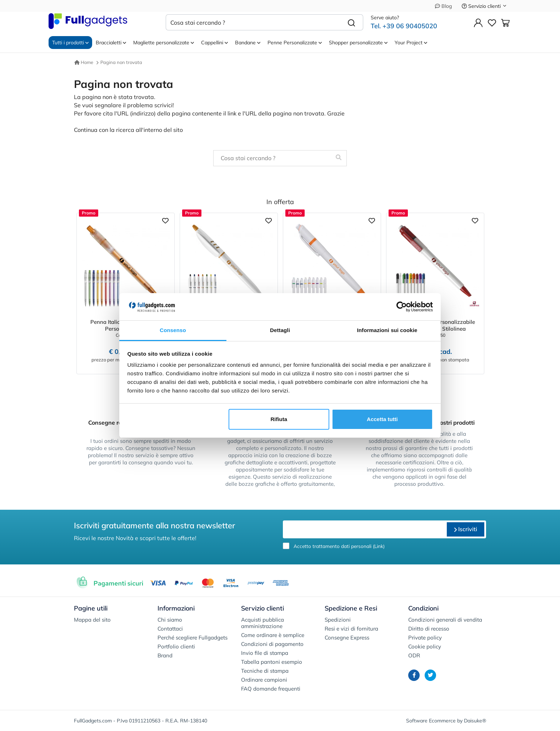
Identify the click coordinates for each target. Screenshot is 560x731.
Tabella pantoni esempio (272, 662)
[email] (364, 529)
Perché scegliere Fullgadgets (192, 638)
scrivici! (164, 105)
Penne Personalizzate (295, 43)
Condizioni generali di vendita (445, 620)
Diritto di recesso (429, 629)
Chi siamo (170, 620)
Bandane (248, 43)
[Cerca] (352, 22)
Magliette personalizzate (164, 43)
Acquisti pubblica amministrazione (262, 623)
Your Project (411, 43)
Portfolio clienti (176, 646)
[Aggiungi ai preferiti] (165, 220)
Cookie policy (425, 646)
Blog (443, 6)
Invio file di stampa (265, 653)
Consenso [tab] (173, 330)
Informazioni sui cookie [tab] (387, 330)
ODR (414, 655)
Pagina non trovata (121, 62)
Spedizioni (338, 620)
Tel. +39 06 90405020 (404, 26)
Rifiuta (279, 419)
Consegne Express (347, 638)
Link (379, 546)
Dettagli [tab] (280, 330)
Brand (165, 655)
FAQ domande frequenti (271, 689)
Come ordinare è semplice (273, 635)
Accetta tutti (382, 419)
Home (84, 62)
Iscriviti (466, 529)
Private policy (425, 638)
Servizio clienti (484, 6)
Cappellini (214, 43)
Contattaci (170, 629)
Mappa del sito (92, 620)
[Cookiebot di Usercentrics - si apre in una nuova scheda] (402, 307)
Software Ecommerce (431, 721)
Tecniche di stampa (265, 671)
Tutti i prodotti (70, 43)
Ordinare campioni (264, 680)
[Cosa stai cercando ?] (253, 22)
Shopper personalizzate (358, 43)
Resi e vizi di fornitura (351, 629)
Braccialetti (111, 43)
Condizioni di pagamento (272, 644)
